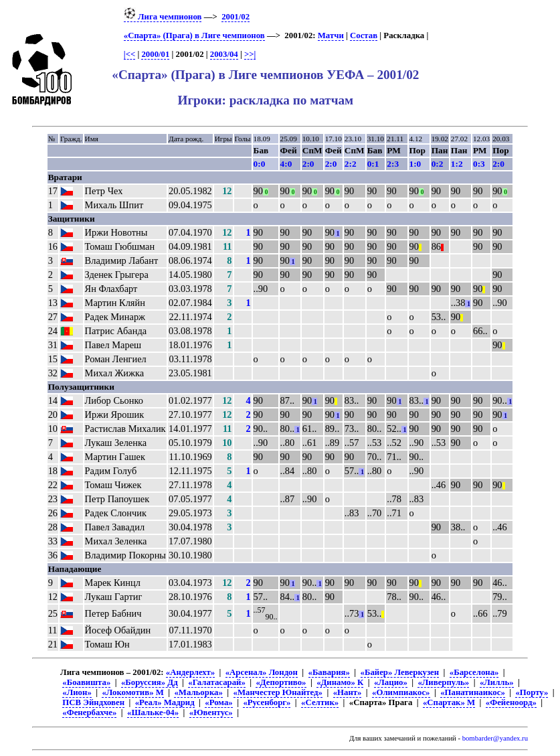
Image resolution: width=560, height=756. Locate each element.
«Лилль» (497, 682)
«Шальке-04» (153, 712)
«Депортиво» (281, 682)
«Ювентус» (211, 712)
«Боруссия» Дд (150, 682)
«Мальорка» (198, 692)
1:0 (415, 164)
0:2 (438, 164)
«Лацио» (391, 682)
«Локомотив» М (132, 692)
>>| (250, 54)
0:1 (373, 164)
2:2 (351, 164)
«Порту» (532, 692)
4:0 (286, 164)
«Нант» (348, 692)
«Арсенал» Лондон (262, 672)
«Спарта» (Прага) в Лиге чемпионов (194, 35)
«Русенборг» (267, 702)
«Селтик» (320, 702)
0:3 (479, 164)
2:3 (393, 164)
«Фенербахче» (89, 712)
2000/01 (155, 54)
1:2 (457, 164)
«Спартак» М (449, 702)
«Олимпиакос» (401, 692)
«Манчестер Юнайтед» (278, 692)
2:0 (308, 164)
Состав (364, 35)
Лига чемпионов (163, 17)
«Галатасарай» (217, 682)
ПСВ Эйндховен (93, 702)
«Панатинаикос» (473, 692)
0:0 (260, 164)
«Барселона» (474, 672)
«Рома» (218, 702)
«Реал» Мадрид (165, 702)
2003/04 (224, 54)
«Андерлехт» (190, 672)
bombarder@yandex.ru (495, 738)
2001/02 (236, 17)
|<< (129, 54)
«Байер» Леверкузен (400, 672)
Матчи (331, 35)
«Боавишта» (86, 682)
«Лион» (77, 692)
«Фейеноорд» (511, 702)
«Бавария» (329, 672)
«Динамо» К (340, 682)
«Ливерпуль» (443, 682)
